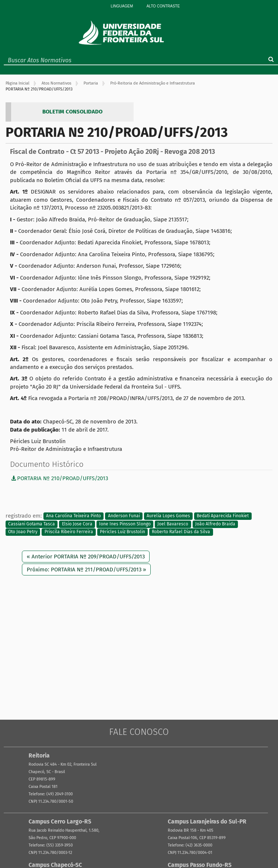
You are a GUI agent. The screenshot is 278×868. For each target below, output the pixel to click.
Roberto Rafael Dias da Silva (181, 532)
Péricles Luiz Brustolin (122, 532)
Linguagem (122, 6)
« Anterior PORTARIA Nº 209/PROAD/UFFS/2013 (86, 557)
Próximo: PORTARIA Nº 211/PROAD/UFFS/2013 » (86, 570)
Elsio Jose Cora (77, 524)
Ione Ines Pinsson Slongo (125, 524)
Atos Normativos (56, 83)
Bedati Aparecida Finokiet (223, 516)
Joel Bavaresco (173, 524)
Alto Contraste (163, 6)
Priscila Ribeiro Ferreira (69, 532)
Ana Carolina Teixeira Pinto (73, 516)
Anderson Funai (124, 516)
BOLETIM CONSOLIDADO (72, 112)
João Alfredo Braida (215, 524)
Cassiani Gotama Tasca (32, 524)
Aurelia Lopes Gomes (168, 516)
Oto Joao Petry (23, 532)
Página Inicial (17, 83)
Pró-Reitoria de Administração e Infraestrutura (153, 83)
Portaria (91, 83)
